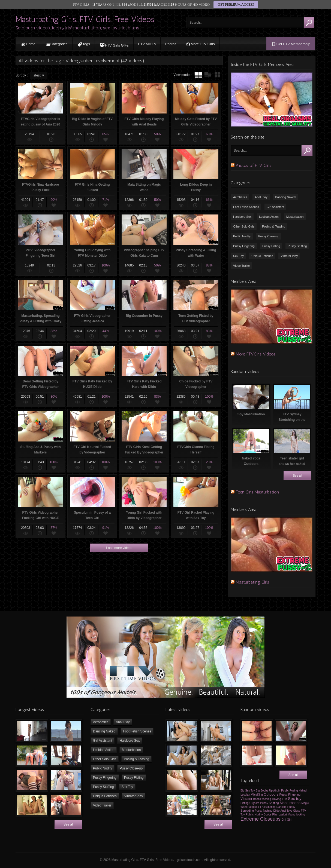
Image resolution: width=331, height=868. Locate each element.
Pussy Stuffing (297, 246)
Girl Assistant (275, 207)
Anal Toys (286, 811)
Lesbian (245, 795)
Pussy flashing (264, 811)
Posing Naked (298, 791)
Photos (171, 44)
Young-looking (297, 815)
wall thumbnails (217, 75)
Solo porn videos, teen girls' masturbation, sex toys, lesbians (77, 28)
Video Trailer (242, 266)
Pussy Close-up (269, 236)
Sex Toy (238, 256)
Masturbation (295, 217)
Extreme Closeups (261, 819)
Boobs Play (271, 815)
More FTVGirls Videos (256, 354)
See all (297, 476)
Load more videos (119, 548)
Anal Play (261, 197)
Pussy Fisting (271, 246)
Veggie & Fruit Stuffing (262, 807)
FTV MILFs (147, 44)
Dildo (276, 811)
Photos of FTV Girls (254, 165)
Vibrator (246, 799)
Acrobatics (240, 197)
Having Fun (279, 799)
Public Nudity (242, 236)
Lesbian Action (269, 217)
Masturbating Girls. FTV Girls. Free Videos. (85, 19)
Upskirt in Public (279, 791)
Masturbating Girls (252, 582)
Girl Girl (286, 820)
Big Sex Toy (248, 791)
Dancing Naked (285, 197)
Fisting (244, 803)
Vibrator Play (289, 256)
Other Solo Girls (244, 226)
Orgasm (254, 803)
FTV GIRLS (81, 5)
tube (198, 75)
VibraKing (257, 795)
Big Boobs (262, 791)
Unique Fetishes (262, 256)
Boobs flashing (262, 799)
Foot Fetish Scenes (246, 207)
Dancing (282, 807)
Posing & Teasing (274, 226)
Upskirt (283, 815)
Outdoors (271, 794)
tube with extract (208, 75)
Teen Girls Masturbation (257, 492)
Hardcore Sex (242, 217)
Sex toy (295, 799)
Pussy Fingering (244, 246)
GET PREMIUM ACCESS (236, 5)
